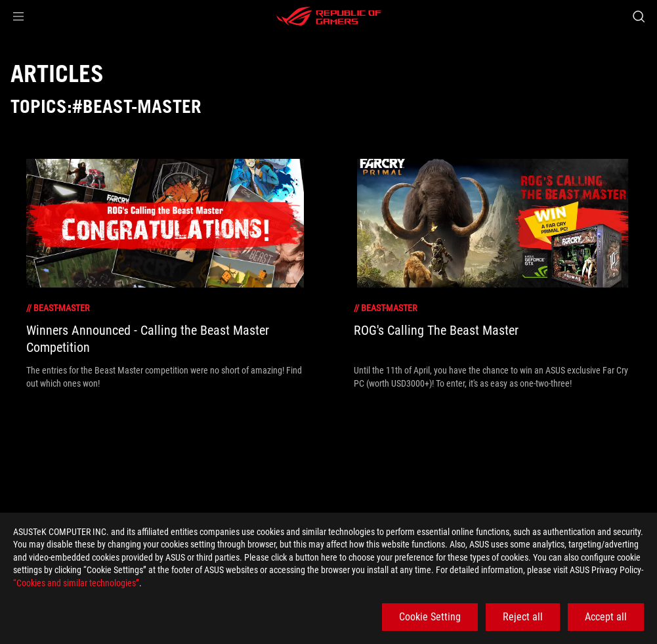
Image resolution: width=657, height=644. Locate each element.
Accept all (606, 617)
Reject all (523, 617)
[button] (18, 16)
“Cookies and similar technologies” (76, 583)
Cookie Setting (430, 617)
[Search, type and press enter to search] (639, 16)
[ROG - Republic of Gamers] (329, 16)
